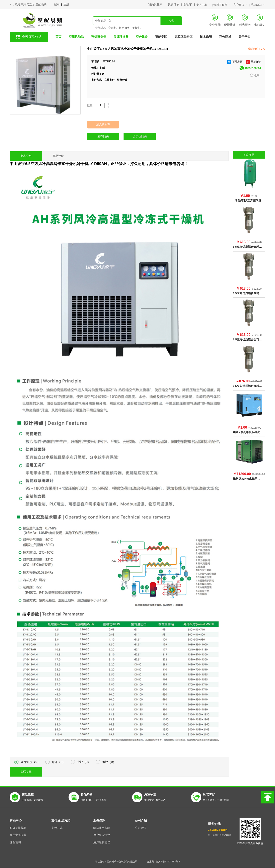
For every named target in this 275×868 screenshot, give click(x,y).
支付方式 (57, 828)
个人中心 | (205, 5)
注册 (66, 5)
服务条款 (99, 820)
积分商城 (225, 37)
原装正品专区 (183, 37)
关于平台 (244, 37)
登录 (57, 5)
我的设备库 (158, 5)
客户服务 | (242, 5)
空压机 (112, 28)
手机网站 (258, 5)
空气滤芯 (101, 28)
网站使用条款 (102, 828)
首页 (58, 37)
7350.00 (110, 62)
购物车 (188, 5)
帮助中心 (16, 820)
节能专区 (161, 37)
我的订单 (174, 5)
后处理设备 (121, 37)
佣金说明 (15, 842)
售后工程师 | (223, 5)
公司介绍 (141, 820)
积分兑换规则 (18, 828)
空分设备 (142, 37)
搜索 (171, 21)
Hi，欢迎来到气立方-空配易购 (28, 5)
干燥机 (136, 28)
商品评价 (58, 156)
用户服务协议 (102, 835)
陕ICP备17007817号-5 (168, 862)
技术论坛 (206, 37)
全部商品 (101, 21)
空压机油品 (76, 37)
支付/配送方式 (61, 820)
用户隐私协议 (102, 842)
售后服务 (124, 28)
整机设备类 (99, 37)
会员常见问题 (18, 835)
